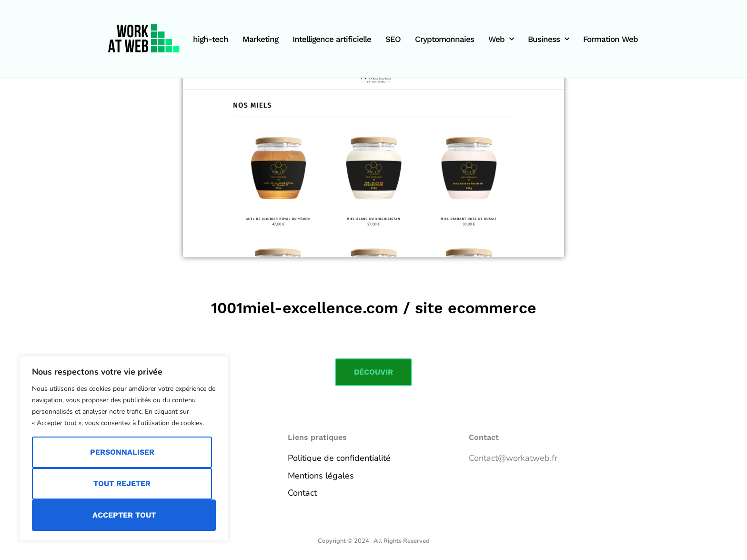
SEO (393, 39)
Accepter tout (124, 515)
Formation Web (611, 39)
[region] (124, 448)
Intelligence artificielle (332, 39)
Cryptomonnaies (444, 39)
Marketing (260, 39)
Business (548, 39)
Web (501, 39)
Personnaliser (122, 452)
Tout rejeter (122, 484)
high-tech (211, 39)
